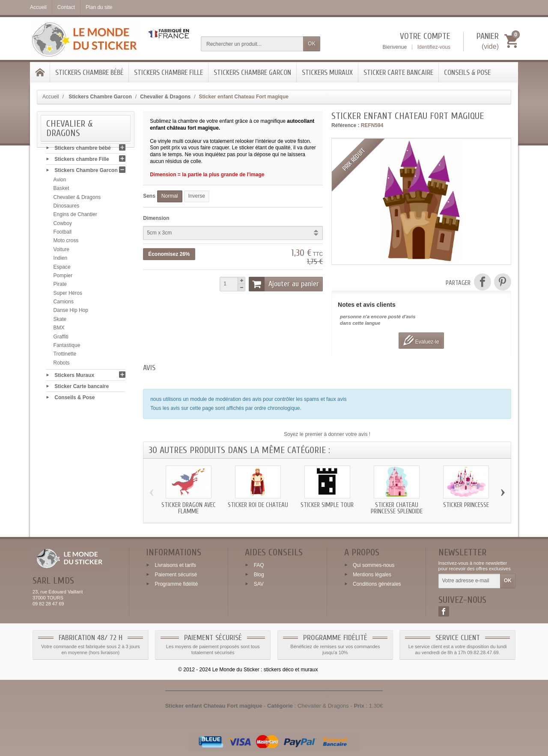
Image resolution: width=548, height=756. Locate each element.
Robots (62, 365)
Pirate (60, 287)
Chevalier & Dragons (77, 200)
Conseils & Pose (467, 73)
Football (63, 234)
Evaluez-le (421, 340)
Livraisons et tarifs (175, 565)
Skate (60, 322)
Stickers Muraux (327, 73)
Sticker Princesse (466, 505)
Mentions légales (372, 575)
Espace (62, 270)
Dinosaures (67, 208)
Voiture (61, 252)
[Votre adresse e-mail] (469, 581)
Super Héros (68, 296)
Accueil (51, 97)
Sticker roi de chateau (258, 505)
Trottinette (65, 356)
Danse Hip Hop (71, 313)
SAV (259, 584)
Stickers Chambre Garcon (252, 73)
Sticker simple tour (327, 505)
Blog (259, 575)
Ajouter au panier (284, 284)
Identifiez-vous (434, 47)
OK (311, 44)
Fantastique (67, 348)
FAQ (259, 565)
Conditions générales (377, 584)
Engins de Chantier (75, 217)
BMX (59, 330)
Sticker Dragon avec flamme (189, 508)
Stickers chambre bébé (89, 73)
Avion (60, 182)
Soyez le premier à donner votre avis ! (327, 434)
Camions (64, 304)
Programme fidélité (176, 584)
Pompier (63, 278)
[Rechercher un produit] (252, 44)
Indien (61, 261)
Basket (61, 191)
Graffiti (61, 339)
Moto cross (66, 243)
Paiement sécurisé (176, 575)
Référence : (345, 125)
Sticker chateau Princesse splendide (397, 508)
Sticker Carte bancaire (398, 73)
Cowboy (63, 226)
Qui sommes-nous (374, 565)
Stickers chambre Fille (168, 73)
